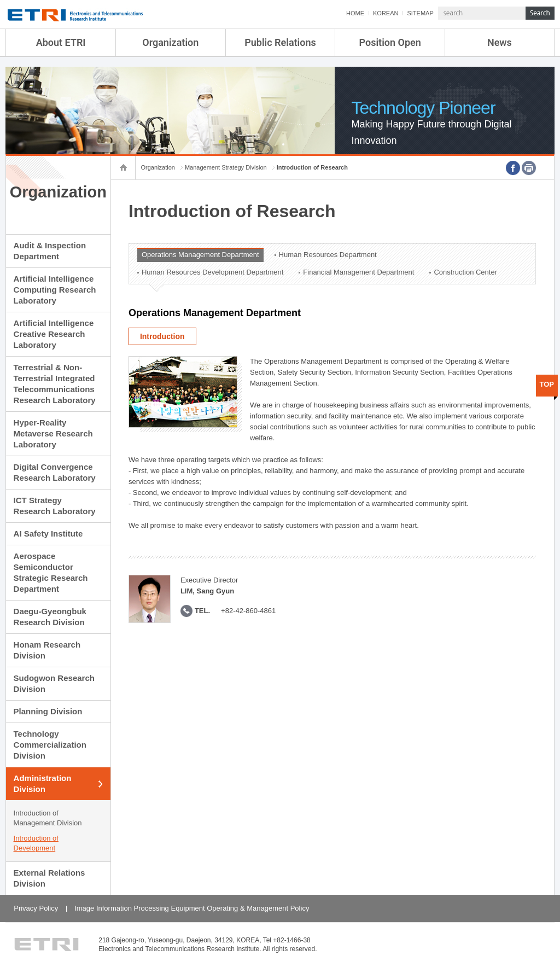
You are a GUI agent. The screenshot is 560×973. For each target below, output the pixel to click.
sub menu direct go (0, 0)
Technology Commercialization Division (50, 745)
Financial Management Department (358, 272)
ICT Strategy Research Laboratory (55, 506)
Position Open (390, 42)
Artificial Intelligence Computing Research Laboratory (55, 290)
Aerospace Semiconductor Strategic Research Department (51, 572)
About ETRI (61, 42)
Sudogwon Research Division (54, 683)
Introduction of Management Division (48, 818)
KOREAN (386, 13)
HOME (355, 13)
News (500, 42)
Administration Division (43, 783)
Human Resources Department (328, 255)
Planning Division (48, 711)
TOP (547, 384)
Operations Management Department (200, 255)
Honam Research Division (47, 650)
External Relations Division (49, 878)
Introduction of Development (36, 843)
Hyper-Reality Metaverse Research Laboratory (53, 433)
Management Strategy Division (226, 167)
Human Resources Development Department (212, 272)
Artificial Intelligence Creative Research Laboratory (54, 334)
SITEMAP (420, 13)
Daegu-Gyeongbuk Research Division (50, 617)
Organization (170, 42)
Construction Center (465, 272)
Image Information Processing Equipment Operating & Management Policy (192, 908)
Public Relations (280, 42)
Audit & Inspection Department (50, 251)
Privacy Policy (36, 908)
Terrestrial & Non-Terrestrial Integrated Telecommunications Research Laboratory (55, 384)
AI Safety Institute (48, 534)
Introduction (162, 336)
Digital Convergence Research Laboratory (55, 472)
